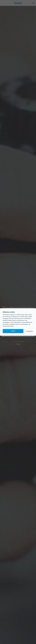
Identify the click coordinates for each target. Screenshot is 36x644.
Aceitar (13, 331)
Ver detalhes (29, 331)
